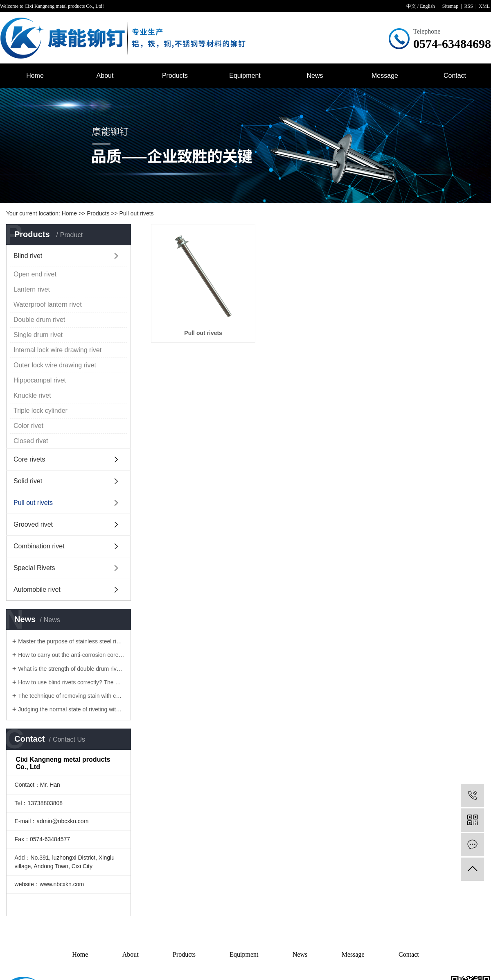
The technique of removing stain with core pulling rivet (71, 696)
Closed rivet (31, 441)
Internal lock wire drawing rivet (57, 350)
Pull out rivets (137, 213)
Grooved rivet (33, 524)
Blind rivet (28, 256)
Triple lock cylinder (41, 411)
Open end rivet (35, 274)
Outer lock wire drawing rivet (55, 365)
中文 (411, 6)
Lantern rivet (32, 289)
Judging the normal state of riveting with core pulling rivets (71, 709)
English (427, 6)
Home (35, 76)
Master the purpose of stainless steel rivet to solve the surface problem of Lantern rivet (71, 641)
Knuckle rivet (32, 395)
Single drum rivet (38, 335)
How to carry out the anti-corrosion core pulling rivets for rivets (71, 655)
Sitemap (450, 6)
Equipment (245, 76)
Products (175, 76)
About (105, 76)
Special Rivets (34, 568)
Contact (455, 76)
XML (484, 6)
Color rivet (28, 426)
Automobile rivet (37, 590)
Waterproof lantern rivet (48, 304)
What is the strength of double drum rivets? (71, 669)
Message (385, 76)
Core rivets (29, 459)
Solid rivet (28, 481)
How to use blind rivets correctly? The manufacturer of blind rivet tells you (71, 682)
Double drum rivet (39, 320)
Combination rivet (39, 546)
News (315, 76)
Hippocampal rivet (40, 380)
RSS (469, 6)
